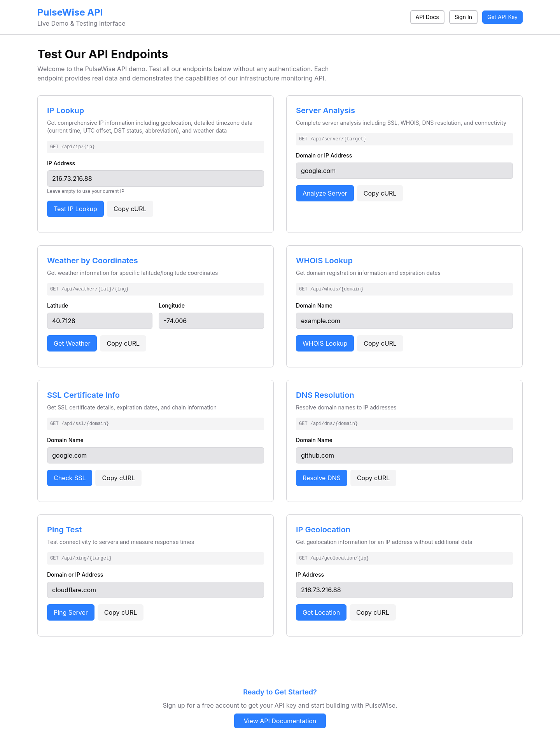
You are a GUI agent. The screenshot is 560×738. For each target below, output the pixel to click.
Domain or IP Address (324, 155)
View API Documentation (280, 721)
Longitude (172, 305)
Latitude (58, 305)
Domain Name (314, 305)
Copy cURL (130, 209)
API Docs (427, 17)
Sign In (463, 17)
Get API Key (502, 17)
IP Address (61, 163)
